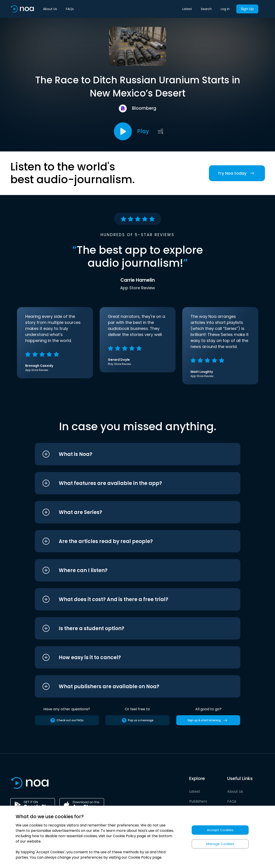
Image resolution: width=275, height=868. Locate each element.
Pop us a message (137, 720)
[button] (129, 454)
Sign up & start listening (208, 720)
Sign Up (247, 9)
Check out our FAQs (67, 720)
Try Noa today (237, 173)
